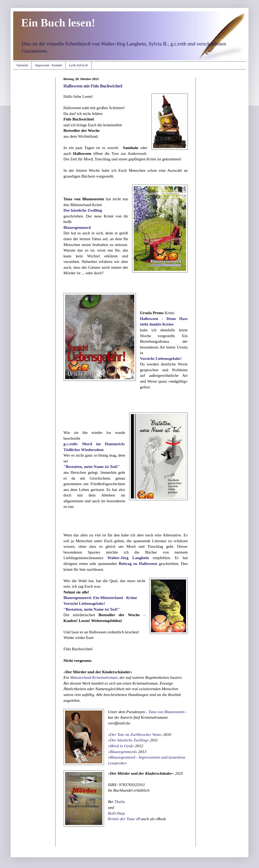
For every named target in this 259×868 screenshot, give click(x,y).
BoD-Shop (116, 813)
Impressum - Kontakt (49, 65)
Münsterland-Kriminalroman (94, 677)
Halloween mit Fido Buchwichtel (93, 86)
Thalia (120, 802)
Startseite (22, 65)
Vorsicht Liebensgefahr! (161, 358)
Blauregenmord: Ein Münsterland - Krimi (100, 598)
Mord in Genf (121, 746)
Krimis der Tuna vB (124, 819)
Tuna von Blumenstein (166, 712)
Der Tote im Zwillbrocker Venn (135, 734)
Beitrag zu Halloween (138, 563)
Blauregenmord (77, 227)
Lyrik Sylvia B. (79, 65)
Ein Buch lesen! (58, 23)
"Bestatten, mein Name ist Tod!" (92, 467)
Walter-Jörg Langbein (128, 558)
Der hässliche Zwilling (83, 210)
